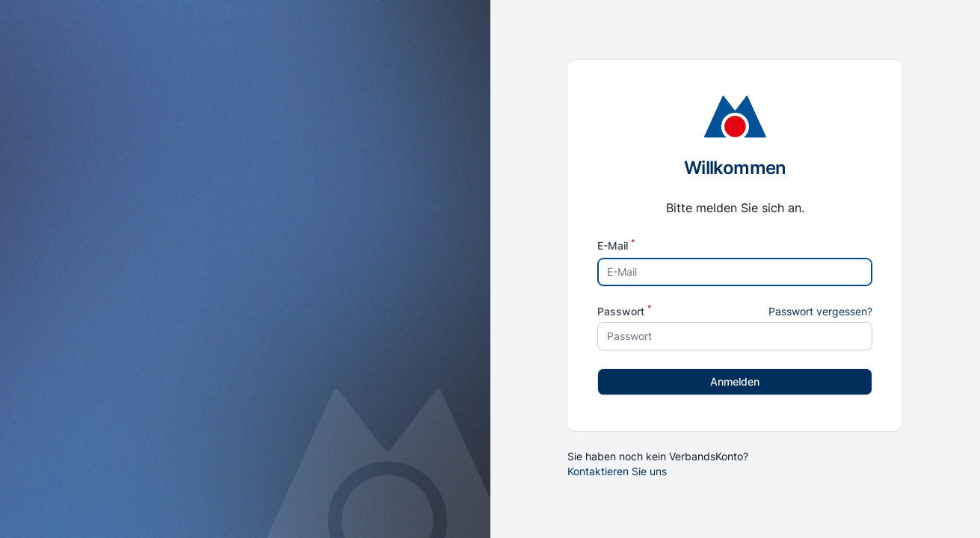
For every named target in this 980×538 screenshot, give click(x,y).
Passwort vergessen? (820, 311)
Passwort (625, 312)
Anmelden (735, 381)
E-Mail (616, 246)
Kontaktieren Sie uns (617, 471)
